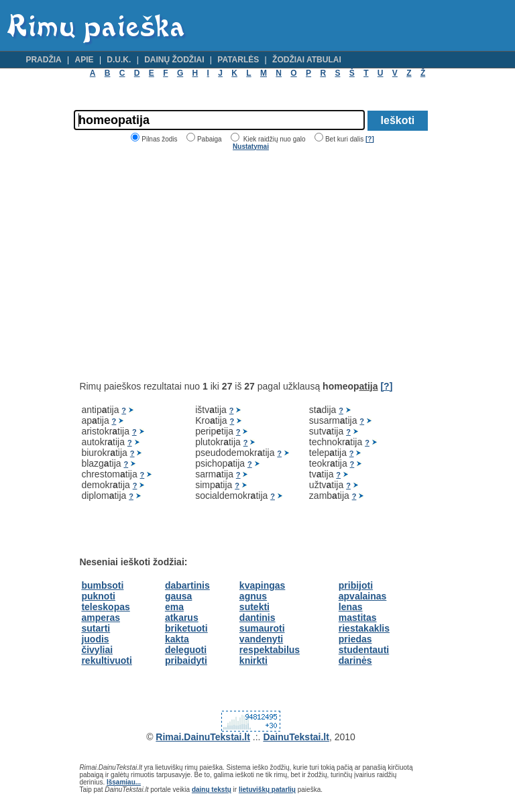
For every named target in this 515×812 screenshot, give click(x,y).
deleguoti (186, 650)
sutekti (254, 607)
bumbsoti (102, 585)
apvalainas (363, 596)
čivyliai (97, 650)
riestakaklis (364, 628)
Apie (84, 60)
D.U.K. (119, 60)
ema (174, 607)
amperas (101, 618)
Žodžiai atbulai (307, 60)
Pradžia (43, 60)
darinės (355, 660)
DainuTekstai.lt (296, 737)
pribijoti (356, 585)
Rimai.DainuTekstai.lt (203, 737)
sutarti (96, 628)
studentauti (364, 650)
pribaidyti (186, 660)
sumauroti (262, 628)
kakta (177, 639)
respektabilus (270, 650)
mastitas (358, 618)
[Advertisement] (192, 266)
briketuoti (186, 628)
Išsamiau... (124, 782)
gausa (178, 596)
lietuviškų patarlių (267, 790)
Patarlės (238, 60)
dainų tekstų (212, 790)
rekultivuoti (106, 660)
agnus (253, 596)
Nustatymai (251, 147)
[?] (370, 139)
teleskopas (105, 607)
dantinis (257, 618)
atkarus (182, 618)
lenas (351, 607)
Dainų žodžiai (174, 60)
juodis (95, 639)
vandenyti (261, 639)
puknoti (98, 596)
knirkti (253, 660)
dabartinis (187, 585)
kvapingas (262, 585)
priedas (355, 639)
